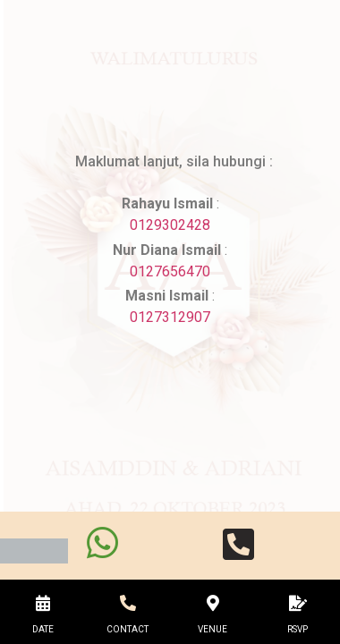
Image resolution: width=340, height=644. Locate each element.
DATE (43, 629)
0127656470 (170, 271)
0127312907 (170, 317)
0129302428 (170, 225)
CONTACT (127, 629)
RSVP (297, 629)
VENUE (212, 629)
